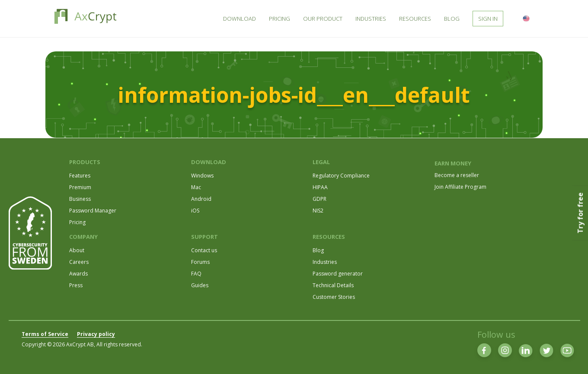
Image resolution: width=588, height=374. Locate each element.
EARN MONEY (453, 163)
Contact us (204, 250)
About (77, 250)
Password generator (338, 274)
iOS (195, 211)
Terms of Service (45, 334)
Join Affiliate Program (460, 187)
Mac (196, 187)
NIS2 (318, 211)
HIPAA (320, 187)
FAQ (196, 274)
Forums (200, 262)
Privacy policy (96, 334)
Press (76, 285)
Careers (79, 262)
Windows (202, 176)
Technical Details (333, 285)
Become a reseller (457, 175)
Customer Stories (334, 297)
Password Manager (93, 211)
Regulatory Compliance (341, 176)
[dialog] (572, 357)
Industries (325, 262)
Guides (200, 285)
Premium (80, 187)
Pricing (77, 222)
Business (80, 199)
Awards (78, 274)
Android (201, 199)
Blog (318, 250)
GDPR (320, 199)
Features (80, 176)
